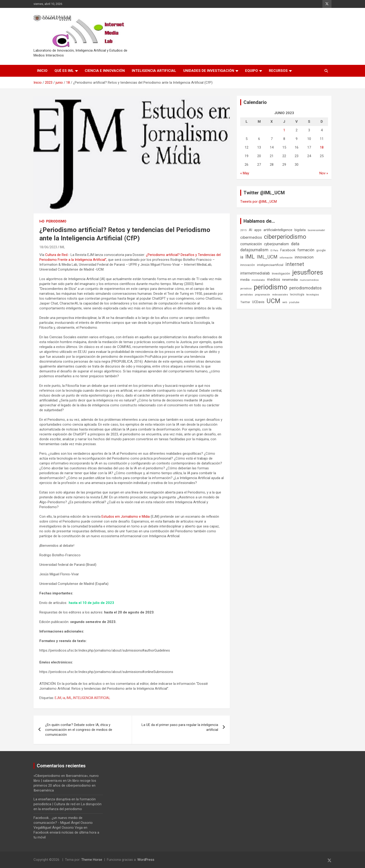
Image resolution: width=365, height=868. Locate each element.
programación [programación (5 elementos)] (262, 295)
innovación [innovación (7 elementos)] (248, 265)
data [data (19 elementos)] (295, 244)
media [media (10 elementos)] (245, 280)
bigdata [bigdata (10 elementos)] (300, 230)
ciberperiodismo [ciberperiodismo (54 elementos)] (285, 237)
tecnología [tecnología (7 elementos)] (297, 294)
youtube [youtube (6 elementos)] (294, 302)
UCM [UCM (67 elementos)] (273, 301)
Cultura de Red (56, 255)
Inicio (42, 71)
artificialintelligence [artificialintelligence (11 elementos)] (278, 230)
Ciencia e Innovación (105, 71)
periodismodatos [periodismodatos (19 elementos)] (306, 288)
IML (62, 247)
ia (64, 698)
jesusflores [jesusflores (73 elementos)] (308, 272)
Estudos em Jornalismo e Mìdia (126, 517)
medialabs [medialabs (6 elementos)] (258, 280)
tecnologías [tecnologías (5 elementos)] (313, 295)
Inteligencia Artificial (154, 71)
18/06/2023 (48, 247)
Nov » (324, 173)
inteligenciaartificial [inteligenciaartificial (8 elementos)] (270, 265)
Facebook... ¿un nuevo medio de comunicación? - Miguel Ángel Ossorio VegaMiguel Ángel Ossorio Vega (63, 823)
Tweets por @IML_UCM (259, 202)
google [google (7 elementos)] (321, 250)
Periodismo (56, 221)
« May (245, 173)
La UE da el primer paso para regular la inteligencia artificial (180, 727)
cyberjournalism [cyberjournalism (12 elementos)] (276, 244)
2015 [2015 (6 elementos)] (243, 230)
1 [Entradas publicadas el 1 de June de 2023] (284, 130)
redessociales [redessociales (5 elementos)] (280, 295)
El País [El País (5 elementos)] (274, 250)
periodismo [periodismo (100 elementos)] (270, 287)
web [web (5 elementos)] (285, 302)
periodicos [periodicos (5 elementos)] (246, 289)
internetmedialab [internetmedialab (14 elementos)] (255, 273)
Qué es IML (64, 71)
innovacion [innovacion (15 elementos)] (304, 257)
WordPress (146, 860)
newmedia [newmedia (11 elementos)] (290, 280)
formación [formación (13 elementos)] (306, 250)
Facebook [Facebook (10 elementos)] (288, 250)
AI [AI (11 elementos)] (250, 230)
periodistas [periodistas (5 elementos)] (247, 295)
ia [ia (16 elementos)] (242, 257)
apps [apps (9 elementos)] (258, 230)
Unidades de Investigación (209, 71)
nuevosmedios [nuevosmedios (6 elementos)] (309, 280)
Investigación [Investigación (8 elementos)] (281, 273)
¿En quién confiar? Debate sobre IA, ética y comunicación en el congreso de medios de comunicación (79, 730)
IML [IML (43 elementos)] (250, 257)
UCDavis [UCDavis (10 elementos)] (258, 302)
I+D (42, 221)
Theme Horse (92, 860)
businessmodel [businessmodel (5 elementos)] (316, 230)
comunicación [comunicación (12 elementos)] (251, 244)
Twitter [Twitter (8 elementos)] (245, 302)
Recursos (278, 71)
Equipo (252, 71)
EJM (58, 698)
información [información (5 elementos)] (286, 258)
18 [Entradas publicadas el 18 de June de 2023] (322, 147)
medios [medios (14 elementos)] (274, 279)
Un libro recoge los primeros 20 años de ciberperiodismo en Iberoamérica (65, 785)
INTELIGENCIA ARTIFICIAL (92, 698)
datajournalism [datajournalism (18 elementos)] (254, 250)
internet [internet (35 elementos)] (295, 264)
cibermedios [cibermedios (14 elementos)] (251, 237)
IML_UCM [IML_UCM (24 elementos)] (267, 257)
